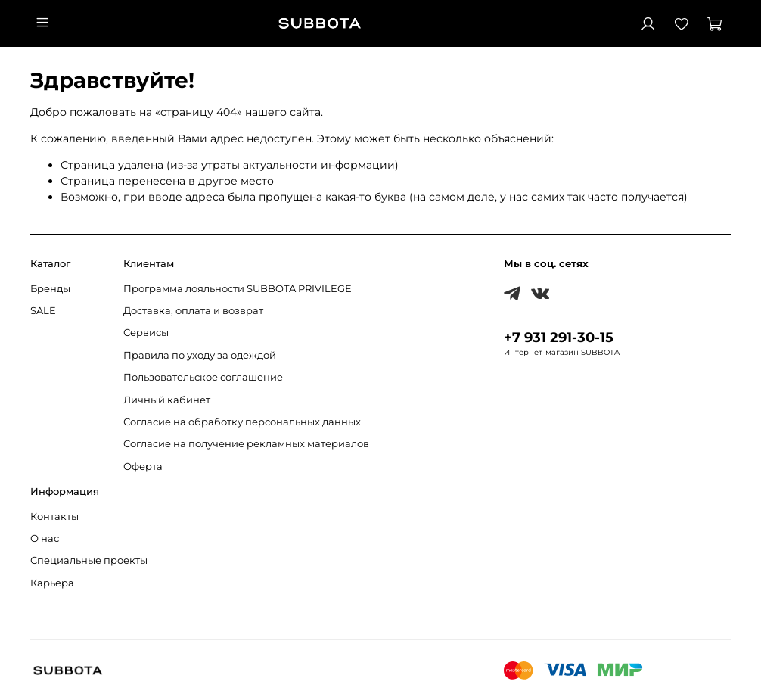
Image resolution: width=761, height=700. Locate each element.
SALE (43, 311)
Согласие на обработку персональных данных (242, 422)
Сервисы (146, 333)
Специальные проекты (89, 560)
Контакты (54, 516)
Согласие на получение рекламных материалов (246, 444)
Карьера (52, 583)
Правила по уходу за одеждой (200, 355)
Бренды (50, 289)
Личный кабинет (167, 400)
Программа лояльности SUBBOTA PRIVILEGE (238, 289)
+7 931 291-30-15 (559, 337)
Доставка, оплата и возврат (193, 311)
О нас (45, 538)
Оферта (143, 467)
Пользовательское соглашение (203, 377)
